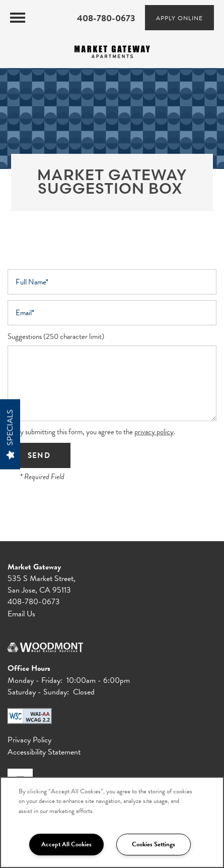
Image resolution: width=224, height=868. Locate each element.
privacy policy (154, 432)
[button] (179, 18)
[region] (112, 822)
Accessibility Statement (44, 752)
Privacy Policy (29, 740)
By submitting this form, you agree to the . (95, 432)
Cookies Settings (154, 844)
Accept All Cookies (66, 844)
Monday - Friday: (35, 680)
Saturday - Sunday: (38, 692)
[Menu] (18, 18)
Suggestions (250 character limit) (56, 337)
